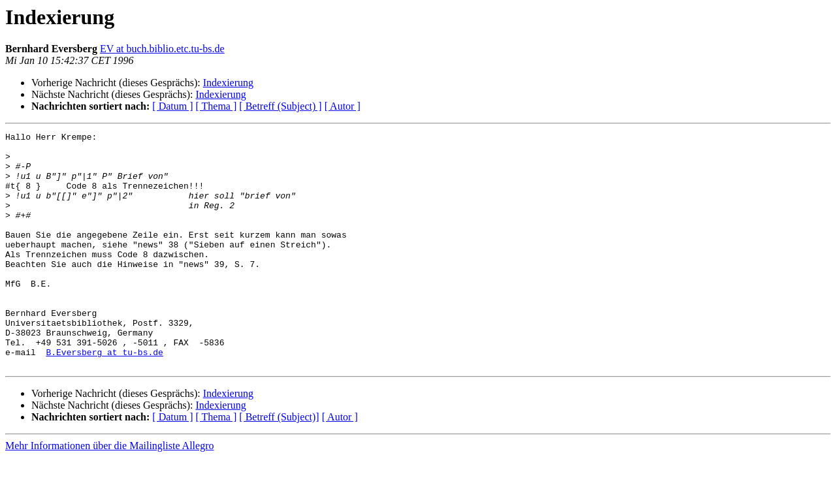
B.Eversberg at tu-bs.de (104, 397)
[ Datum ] (172, 106)
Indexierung (228, 83)
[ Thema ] (217, 106)
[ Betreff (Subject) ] (280, 106)
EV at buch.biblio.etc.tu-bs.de (162, 49)
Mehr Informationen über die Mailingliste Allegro (109, 493)
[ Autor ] (343, 106)
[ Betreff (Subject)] (279, 464)
